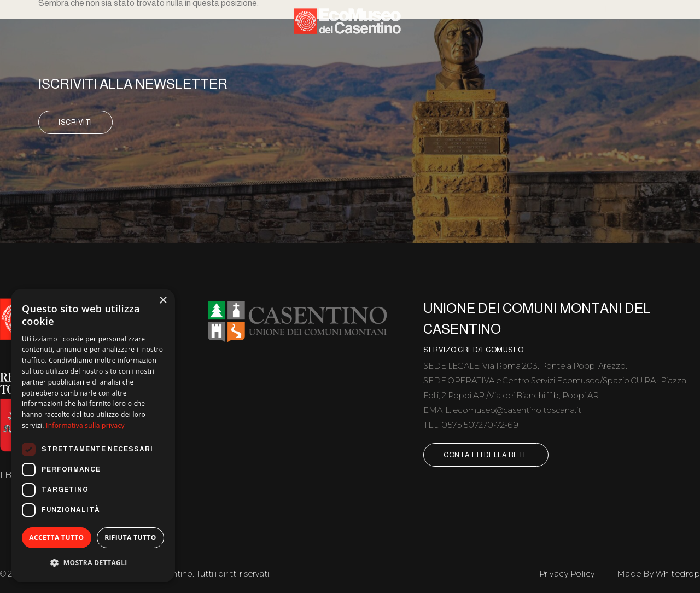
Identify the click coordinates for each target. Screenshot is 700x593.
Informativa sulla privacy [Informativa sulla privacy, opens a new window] (85, 425)
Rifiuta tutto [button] (130, 537)
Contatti (646, 31)
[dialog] (93, 435)
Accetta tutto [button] (56, 537)
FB (6, 475)
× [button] (163, 301)
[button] (93, 563)
